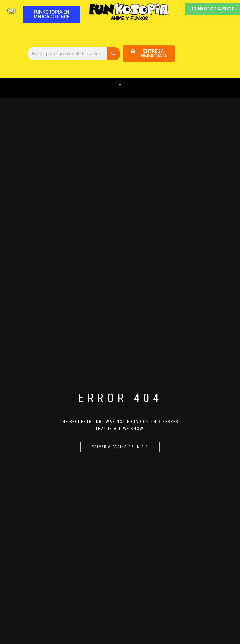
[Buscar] (113, 54)
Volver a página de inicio (120, 447)
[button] (120, 87)
